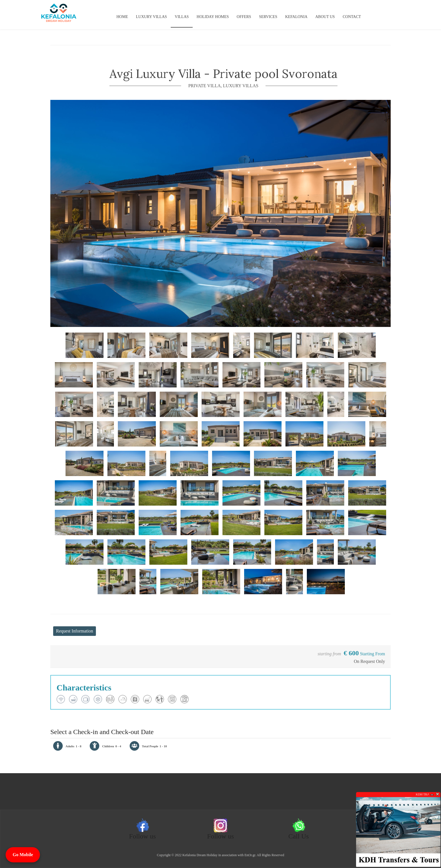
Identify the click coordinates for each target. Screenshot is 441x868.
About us (325, 17)
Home (122, 17)
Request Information (75, 631)
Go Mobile (23, 855)
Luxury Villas (151, 17)
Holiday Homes (213, 17)
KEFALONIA (296, 17)
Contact (352, 17)
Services (268, 17)
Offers (244, 17)
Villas (182, 17)
